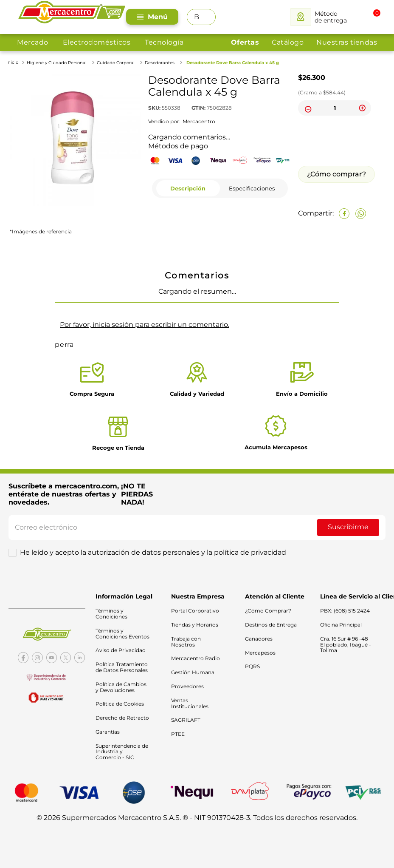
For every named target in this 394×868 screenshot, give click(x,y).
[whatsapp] (361, 214)
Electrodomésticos (97, 42)
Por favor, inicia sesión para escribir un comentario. (145, 325)
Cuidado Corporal (116, 63)
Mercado (33, 42)
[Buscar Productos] (207, 17)
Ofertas (245, 42)
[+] (362, 108)
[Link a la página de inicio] (13, 62)
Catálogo (288, 42)
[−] (307, 108)
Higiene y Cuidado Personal (57, 63)
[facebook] (344, 214)
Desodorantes (160, 63)
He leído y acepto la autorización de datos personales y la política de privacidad (153, 553)
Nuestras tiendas (347, 42)
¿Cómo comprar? (336, 174)
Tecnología (164, 42)
